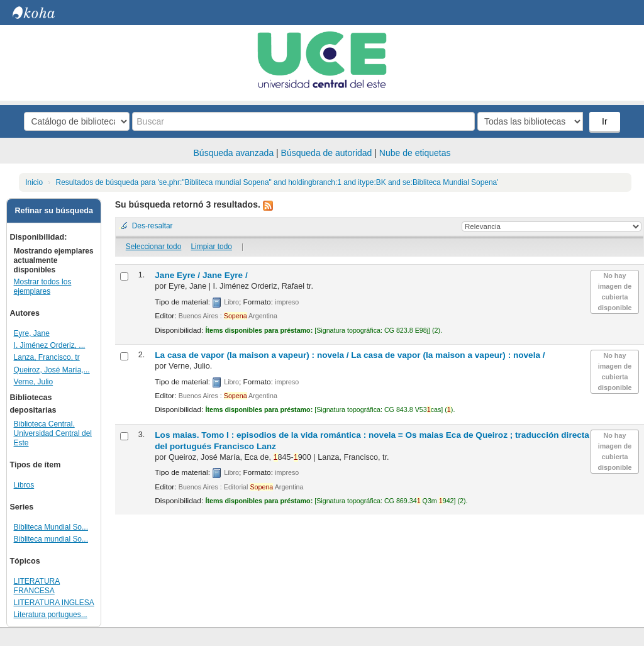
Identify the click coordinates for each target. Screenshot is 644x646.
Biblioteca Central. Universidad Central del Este (53, 433)
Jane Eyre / (201, 275)
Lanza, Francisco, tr (47, 357)
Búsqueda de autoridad (327, 153)
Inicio (34, 182)
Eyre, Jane (32, 333)
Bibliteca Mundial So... (51, 527)
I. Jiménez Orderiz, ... (50, 345)
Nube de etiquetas (415, 153)
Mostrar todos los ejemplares (43, 287)
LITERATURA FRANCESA (37, 586)
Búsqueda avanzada (234, 153)
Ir (605, 121)
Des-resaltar (153, 226)
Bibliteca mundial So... (51, 539)
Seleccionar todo (154, 247)
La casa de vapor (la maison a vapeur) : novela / (350, 355)
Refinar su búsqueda (54, 211)
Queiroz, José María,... (52, 370)
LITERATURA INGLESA (54, 603)
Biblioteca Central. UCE (44, 13)
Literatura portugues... (51, 615)
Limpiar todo (211, 247)
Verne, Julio (34, 382)
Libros (24, 485)
